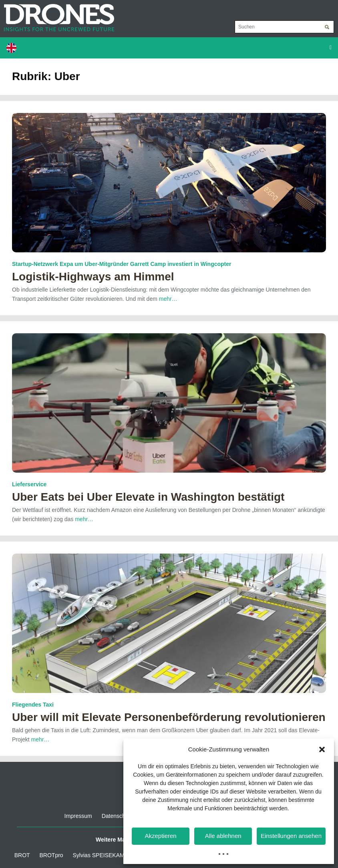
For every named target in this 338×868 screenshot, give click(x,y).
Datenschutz (117, 816)
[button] (322, 749)
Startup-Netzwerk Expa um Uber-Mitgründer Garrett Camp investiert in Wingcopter (122, 264)
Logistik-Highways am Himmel (93, 277)
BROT (22, 855)
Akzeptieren (160, 836)
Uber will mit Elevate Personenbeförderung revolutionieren (169, 717)
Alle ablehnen (223, 836)
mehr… (168, 299)
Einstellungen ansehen (291, 836)
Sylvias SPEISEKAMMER (105, 855)
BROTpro (51, 855)
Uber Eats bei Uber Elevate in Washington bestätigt (148, 497)
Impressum (78, 816)
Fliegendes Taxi (33, 705)
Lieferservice (29, 484)
